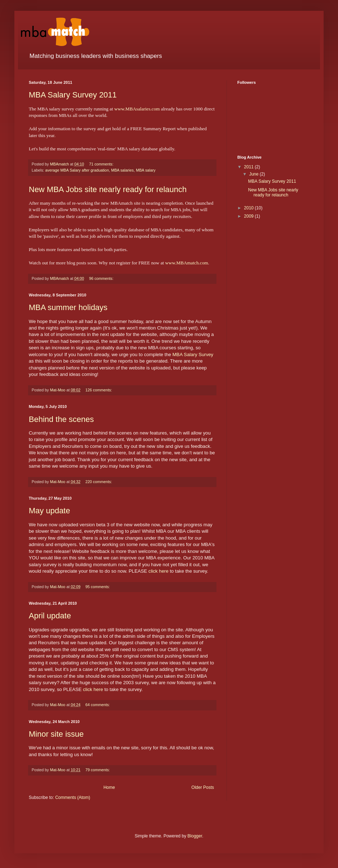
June (254, 174)
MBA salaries (122, 170)
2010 (250, 208)
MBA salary (146, 170)
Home (109, 787)
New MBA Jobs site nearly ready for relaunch (108, 189)
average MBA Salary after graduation (77, 170)
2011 (250, 167)
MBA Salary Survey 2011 (73, 95)
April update (50, 616)
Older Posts (203, 787)
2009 (250, 216)
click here (159, 571)
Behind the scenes (61, 419)
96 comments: (102, 278)
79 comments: (98, 770)
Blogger (195, 836)
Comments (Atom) (72, 797)
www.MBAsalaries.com (137, 109)
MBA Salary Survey (193, 355)
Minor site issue (56, 734)
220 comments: (99, 482)
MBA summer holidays (68, 307)
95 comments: (98, 587)
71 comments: (102, 164)
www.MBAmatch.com (186, 263)
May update (49, 511)
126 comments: (99, 390)
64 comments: (98, 705)
